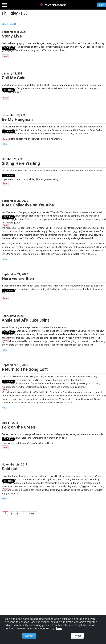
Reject (77, 636)
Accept (29, 636)
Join (102, 5)
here (59, 628)
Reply (4, 144)
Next (31, 514)
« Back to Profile (9, 24)
